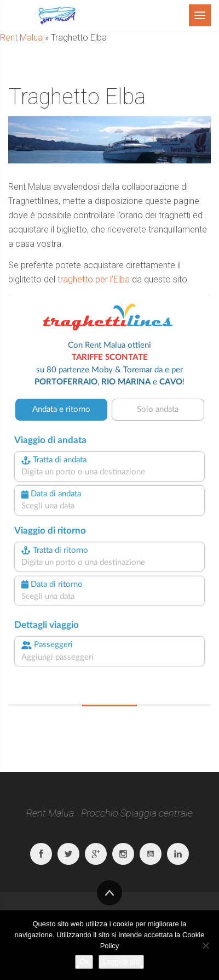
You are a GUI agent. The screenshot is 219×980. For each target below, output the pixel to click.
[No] (205, 945)
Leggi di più (121, 962)
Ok (84, 962)
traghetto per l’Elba (94, 279)
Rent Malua (21, 38)
